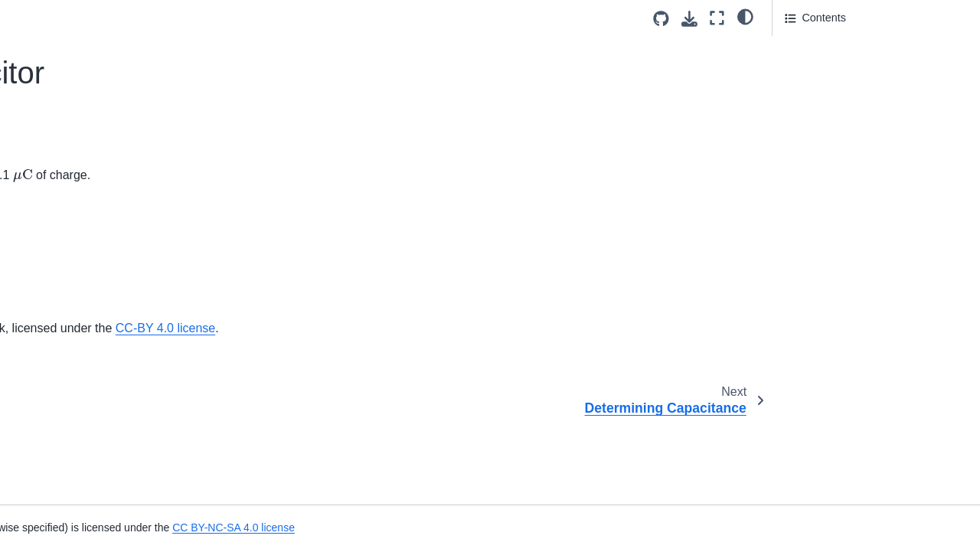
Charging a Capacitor (72, 222)
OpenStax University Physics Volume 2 (436, 328)
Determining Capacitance (82, 174)
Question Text (821, 47)
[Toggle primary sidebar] (222, 18)
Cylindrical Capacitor (70, 247)
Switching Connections (76, 411)
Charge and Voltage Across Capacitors (87, 280)
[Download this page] (689, 19)
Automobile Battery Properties (93, 34)
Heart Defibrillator (63, 459)
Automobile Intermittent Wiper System (93, 92)
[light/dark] (745, 16)
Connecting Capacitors (76, 338)
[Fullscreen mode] (717, 18)
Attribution (810, 90)
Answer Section (835, 68)
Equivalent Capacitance (78, 314)
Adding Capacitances (72, 362)
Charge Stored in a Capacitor (91, 125)
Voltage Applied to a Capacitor (99, 149)
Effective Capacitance (73, 58)
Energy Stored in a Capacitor (91, 435)
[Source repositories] (661, 19)
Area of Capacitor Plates (80, 198)
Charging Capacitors (70, 387)
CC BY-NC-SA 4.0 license (682, 528)
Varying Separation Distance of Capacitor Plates (95, 493)
